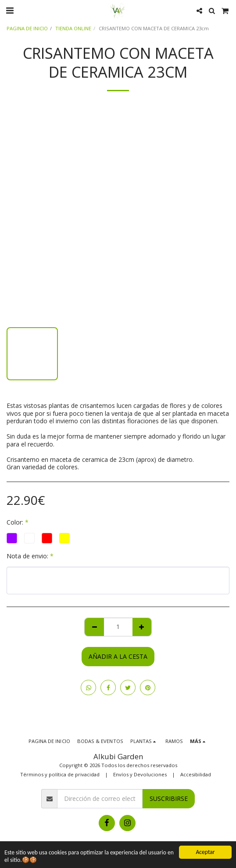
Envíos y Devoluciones (140, 774)
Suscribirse (169, 798)
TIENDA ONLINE (73, 28)
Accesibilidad (196, 774)
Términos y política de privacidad (60, 774)
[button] (10, 10)
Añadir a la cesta (118, 656)
